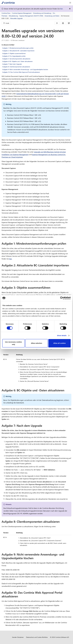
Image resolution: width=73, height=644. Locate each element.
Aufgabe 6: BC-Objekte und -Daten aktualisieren (17, 61)
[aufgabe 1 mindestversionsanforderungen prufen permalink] (67, 243)
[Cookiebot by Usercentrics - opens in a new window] (62, 298)
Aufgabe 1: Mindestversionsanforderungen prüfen (18, 48)
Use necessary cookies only (13, 343)
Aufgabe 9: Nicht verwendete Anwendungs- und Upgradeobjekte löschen (25, 69)
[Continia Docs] (8, 3)
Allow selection (36, 343)
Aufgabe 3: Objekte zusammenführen (14, 53)
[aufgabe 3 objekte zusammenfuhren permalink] (52, 288)
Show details (62, 335)
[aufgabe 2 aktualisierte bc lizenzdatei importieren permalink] (70, 265)
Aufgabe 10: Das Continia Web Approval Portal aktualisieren (21, 72)
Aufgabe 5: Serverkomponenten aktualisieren (16, 59)
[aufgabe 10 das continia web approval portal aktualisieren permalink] (19, 596)
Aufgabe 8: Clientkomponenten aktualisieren (16, 67)
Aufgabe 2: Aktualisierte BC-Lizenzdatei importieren (18, 51)
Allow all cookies (60, 343)
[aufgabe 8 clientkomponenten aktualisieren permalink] (61, 522)
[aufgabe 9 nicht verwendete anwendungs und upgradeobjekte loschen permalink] (35, 558)
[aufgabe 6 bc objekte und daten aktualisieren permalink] (66, 390)
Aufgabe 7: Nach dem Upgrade (12, 64)
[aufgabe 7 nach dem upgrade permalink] (43, 426)
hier (10, 259)
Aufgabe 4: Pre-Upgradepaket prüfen (14, 56)
